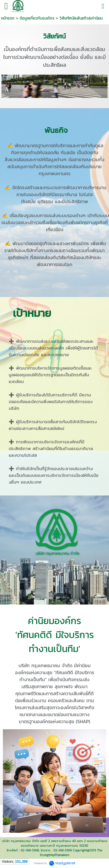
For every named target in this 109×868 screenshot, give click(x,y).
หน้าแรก (8, 18)
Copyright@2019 (84, 850)
